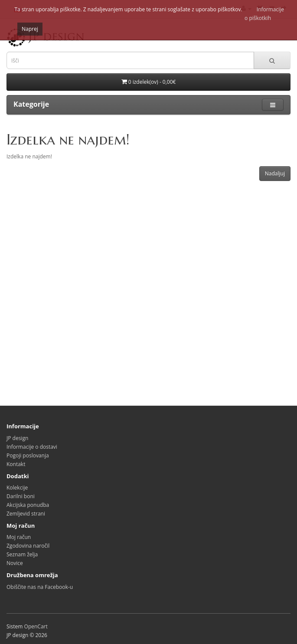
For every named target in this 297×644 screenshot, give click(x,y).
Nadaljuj (275, 173)
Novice (15, 563)
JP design (17, 438)
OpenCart (36, 626)
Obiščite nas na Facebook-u (40, 587)
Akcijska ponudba (28, 505)
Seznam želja (22, 554)
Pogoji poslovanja (28, 455)
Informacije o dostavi (32, 447)
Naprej (30, 29)
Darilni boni (21, 496)
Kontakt (16, 464)
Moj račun (19, 537)
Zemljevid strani (26, 514)
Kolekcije (17, 488)
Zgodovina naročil (28, 546)
